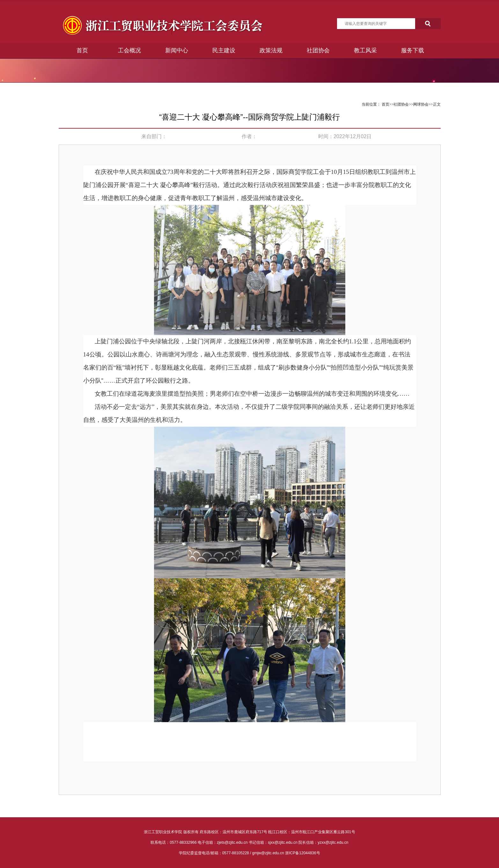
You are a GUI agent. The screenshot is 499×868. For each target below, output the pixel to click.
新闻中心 (177, 50)
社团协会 (318, 50)
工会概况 (129, 50)
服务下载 (413, 50)
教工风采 (365, 50)
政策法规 (271, 50)
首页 (82, 50)
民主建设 (224, 50)
